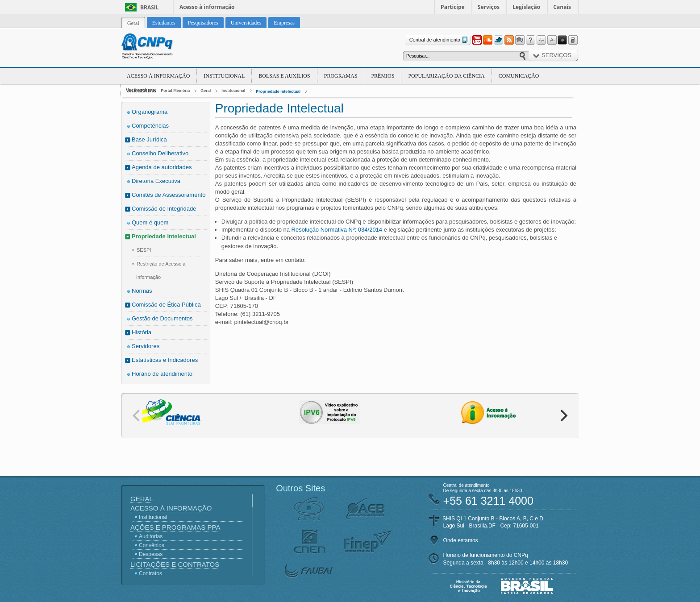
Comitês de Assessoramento (169, 195)
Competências (150, 126)
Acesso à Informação (158, 76)
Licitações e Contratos (175, 564)
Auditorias (151, 536)
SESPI (144, 250)
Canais (562, 7)
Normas (142, 291)
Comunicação (519, 76)
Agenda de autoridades (162, 167)
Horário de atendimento (162, 374)
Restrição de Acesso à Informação (161, 270)
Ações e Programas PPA (175, 527)
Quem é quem (150, 222)
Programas (341, 76)
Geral (206, 91)
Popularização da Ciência (446, 76)
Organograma (150, 112)
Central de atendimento (440, 40)
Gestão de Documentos (162, 318)
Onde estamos (461, 540)
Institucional (224, 76)
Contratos (150, 573)
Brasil (150, 7)
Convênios (152, 545)
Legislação (526, 7)
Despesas (151, 554)
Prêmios (383, 76)
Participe (453, 7)
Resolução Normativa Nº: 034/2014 (338, 230)
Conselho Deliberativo (160, 153)
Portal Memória (175, 91)
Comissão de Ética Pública (166, 305)
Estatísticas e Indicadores (165, 360)
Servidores (146, 346)
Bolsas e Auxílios (284, 76)
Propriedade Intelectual (278, 91)
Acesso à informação (207, 7)
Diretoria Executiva (156, 181)
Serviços (489, 7)
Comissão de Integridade (164, 209)
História (142, 332)
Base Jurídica (149, 139)
